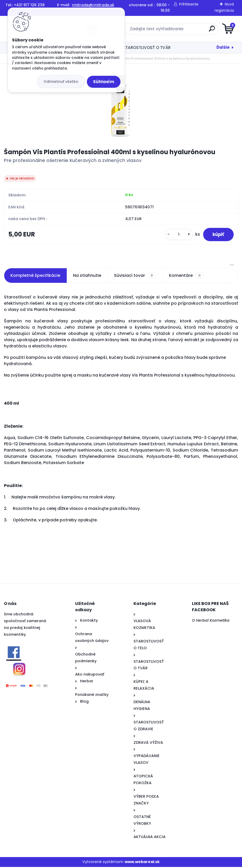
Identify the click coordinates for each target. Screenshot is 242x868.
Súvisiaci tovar (135, 277)
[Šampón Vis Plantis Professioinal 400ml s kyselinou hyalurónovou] (121, 106)
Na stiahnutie (87, 276)
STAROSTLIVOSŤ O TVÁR (147, 48)
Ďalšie (223, 47)
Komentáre (186, 277)
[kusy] (176, 235)
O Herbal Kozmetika (211, 621)
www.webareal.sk (142, 863)
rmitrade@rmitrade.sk (93, 5)
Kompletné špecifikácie (35, 276)
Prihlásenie (189, 4)
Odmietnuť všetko (61, 82)
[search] (184, 31)
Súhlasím (104, 82)
